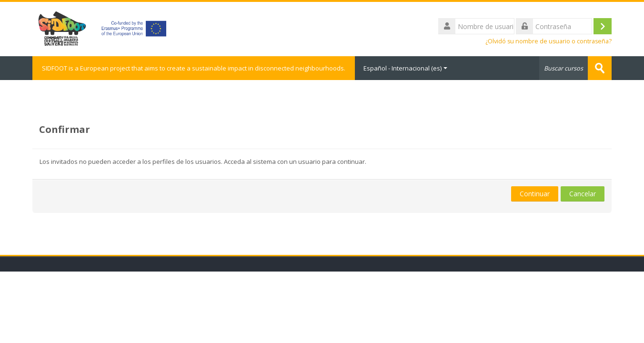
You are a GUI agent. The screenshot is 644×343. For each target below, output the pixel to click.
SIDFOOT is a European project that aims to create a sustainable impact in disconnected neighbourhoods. (194, 68)
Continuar (535, 194)
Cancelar (583, 194)
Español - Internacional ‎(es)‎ (405, 68)
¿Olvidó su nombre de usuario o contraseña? (548, 41)
